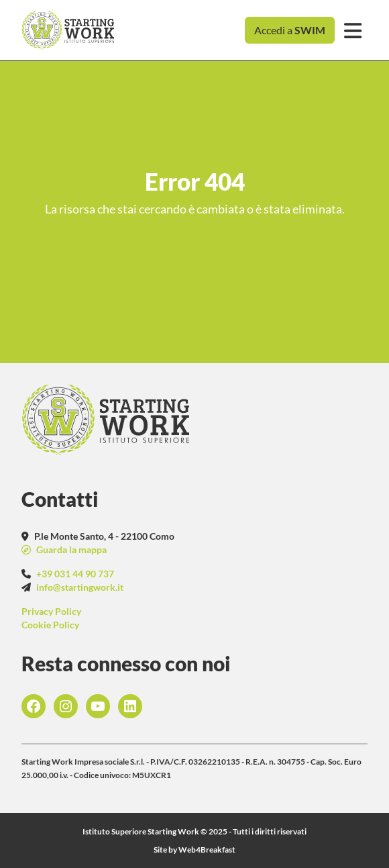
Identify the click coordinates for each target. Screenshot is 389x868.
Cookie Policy (50, 625)
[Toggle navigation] (352, 31)
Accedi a (290, 30)
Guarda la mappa (70, 549)
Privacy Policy (51, 611)
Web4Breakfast (207, 850)
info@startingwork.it (80, 587)
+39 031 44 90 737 (75, 574)
